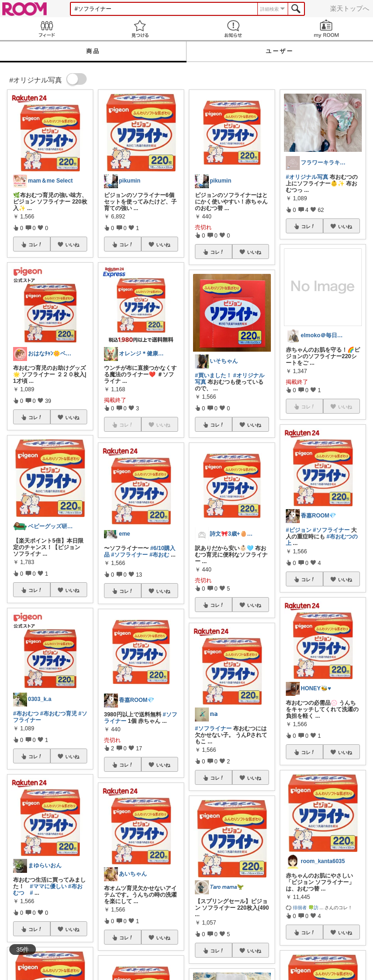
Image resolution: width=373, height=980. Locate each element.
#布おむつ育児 (59, 714)
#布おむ (159, 555)
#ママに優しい (48, 886)
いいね (72, 245)
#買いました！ (213, 375)
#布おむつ (26, 714)
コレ (35, 245)
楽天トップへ (350, 8)
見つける (140, 29)
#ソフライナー (129, 555)
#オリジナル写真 (307, 177)
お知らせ (233, 29)
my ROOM (326, 29)
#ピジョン (299, 530)
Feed (47, 29)
